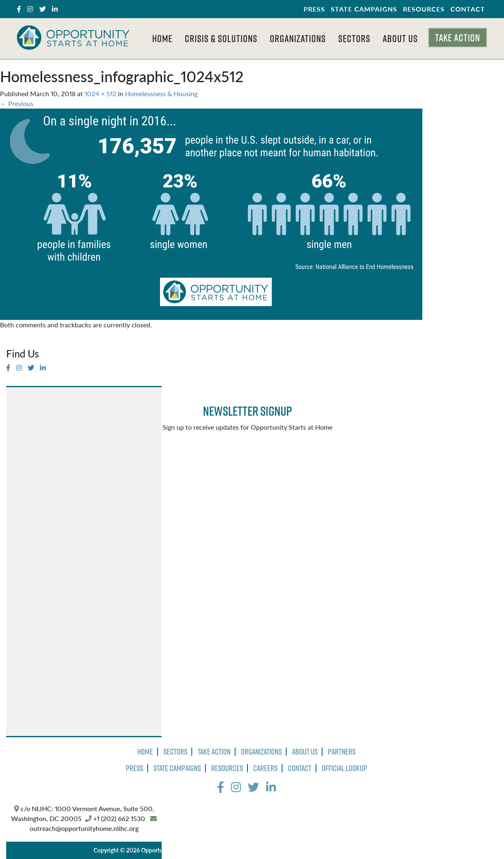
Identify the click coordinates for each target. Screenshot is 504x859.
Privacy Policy (237, 850)
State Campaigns (364, 9)
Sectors (354, 38)
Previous (17, 103)
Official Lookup (344, 768)
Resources (424, 9)
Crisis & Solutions (221, 38)
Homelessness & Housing (161, 93)
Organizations (298, 38)
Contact (468, 9)
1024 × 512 (100, 93)
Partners (342, 752)
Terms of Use (277, 850)
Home (162, 38)
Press (314, 9)
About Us (400, 38)
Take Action (458, 38)
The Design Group (379, 850)
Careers (265, 768)
